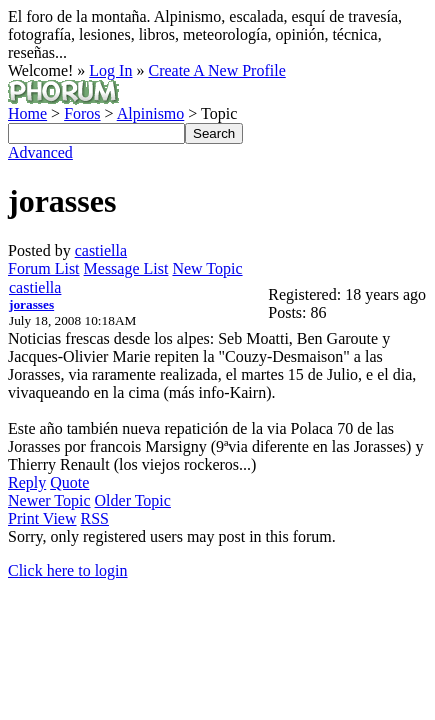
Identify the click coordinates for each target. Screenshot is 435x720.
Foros (82, 113)
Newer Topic (49, 500)
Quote (69, 482)
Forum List (44, 268)
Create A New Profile (216, 70)
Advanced (40, 152)
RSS (95, 518)
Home (27, 113)
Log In (110, 70)
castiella (101, 250)
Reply (27, 482)
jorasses (31, 304)
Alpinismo (151, 113)
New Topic (207, 268)
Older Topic (133, 500)
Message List (126, 268)
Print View (42, 518)
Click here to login (68, 570)
